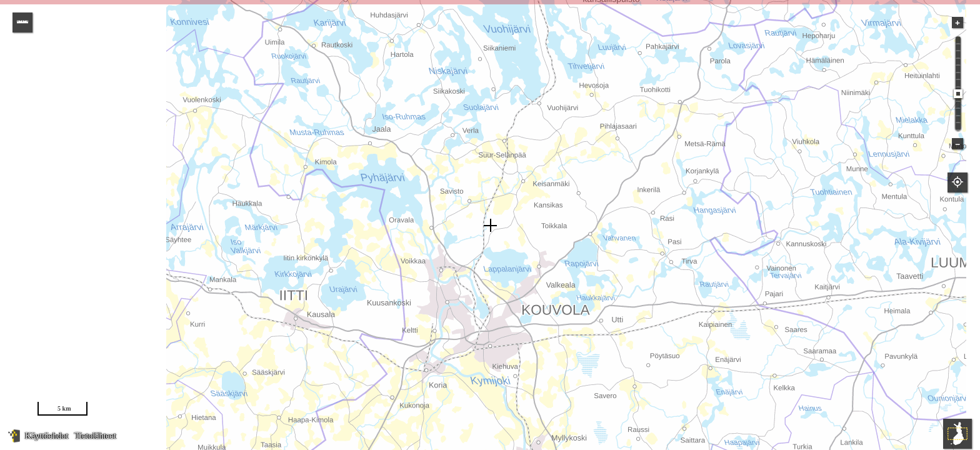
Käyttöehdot (47, 436)
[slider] (958, 94)
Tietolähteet (95, 436)
